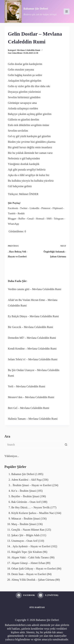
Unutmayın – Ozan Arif (24, 541)
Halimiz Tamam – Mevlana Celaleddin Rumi (33, 419)
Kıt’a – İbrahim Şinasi (24, 491)
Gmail (31, 219)
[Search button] (66, 445)
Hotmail (40, 219)
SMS (49, 219)
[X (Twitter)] (48, 595)
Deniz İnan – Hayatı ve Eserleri (29, 574)
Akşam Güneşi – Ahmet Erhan (28, 563)
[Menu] (67, 11)
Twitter (24, 208)
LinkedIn (34, 208)
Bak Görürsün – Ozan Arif (26, 502)
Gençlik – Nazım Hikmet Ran (28, 530)
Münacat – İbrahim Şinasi (26, 519)
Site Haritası (37, 607)
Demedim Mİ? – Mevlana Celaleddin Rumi (32, 338)
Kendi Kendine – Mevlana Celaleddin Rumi (32, 349)
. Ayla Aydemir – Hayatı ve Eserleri (31, 546)
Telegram (59, 219)
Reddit (21, 213)
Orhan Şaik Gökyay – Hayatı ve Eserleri (34, 569)
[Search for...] (34, 445)
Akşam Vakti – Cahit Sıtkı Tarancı (30, 557)
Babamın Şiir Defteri (36, 9)
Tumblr (12, 213)
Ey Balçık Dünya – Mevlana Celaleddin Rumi (33, 316)
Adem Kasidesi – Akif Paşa (27, 480)
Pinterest (46, 208)
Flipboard (57, 208)
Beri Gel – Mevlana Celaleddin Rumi (29, 408)
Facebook (13, 208)
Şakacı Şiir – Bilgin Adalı (26, 535)
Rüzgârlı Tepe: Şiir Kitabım (27, 552)
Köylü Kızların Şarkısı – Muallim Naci (33, 513)
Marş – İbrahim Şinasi (24, 524)
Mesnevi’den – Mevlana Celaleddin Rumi (31, 397)
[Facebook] (25, 595)
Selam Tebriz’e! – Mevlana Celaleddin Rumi (33, 359)
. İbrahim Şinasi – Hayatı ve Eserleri (31, 485)
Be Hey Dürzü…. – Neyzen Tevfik (31, 507)
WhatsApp (13, 224)
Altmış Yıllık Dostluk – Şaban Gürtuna (33, 580)
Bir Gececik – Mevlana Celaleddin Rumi (31, 327)
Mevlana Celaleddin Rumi (29, 50)
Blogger (12, 219)
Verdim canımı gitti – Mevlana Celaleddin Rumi (35, 289)
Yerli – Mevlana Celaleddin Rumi (27, 386)
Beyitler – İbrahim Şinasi (25, 496)
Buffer (22, 219)
